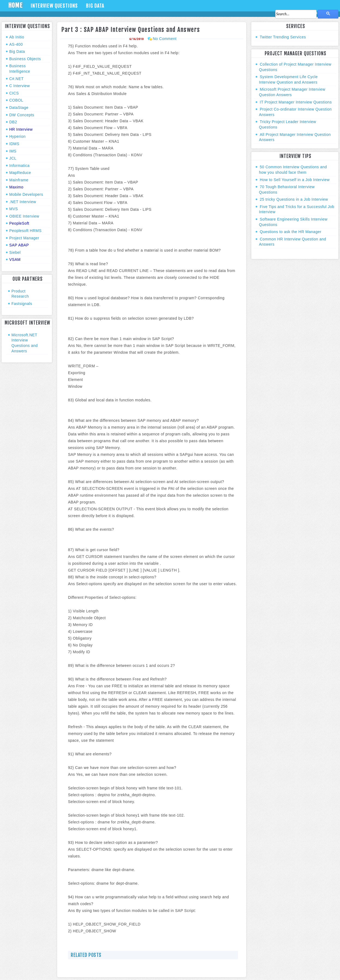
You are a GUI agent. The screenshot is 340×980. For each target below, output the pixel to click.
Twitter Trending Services (283, 37)
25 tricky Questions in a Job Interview (294, 199)
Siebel (15, 252)
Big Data (95, 6)
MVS (14, 209)
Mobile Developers (26, 194)
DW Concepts (22, 115)
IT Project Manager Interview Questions (296, 102)
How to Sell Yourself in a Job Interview (295, 180)
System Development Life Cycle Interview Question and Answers (288, 80)
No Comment (165, 39)
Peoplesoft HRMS (25, 231)
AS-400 (16, 44)
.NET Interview (23, 202)
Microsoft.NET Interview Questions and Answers (25, 343)
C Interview (20, 86)
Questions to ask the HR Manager (290, 232)
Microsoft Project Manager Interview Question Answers (292, 92)
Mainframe (19, 180)
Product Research (20, 294)
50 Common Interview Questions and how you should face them (293, 170)
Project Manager (24, 238)
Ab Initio (17, 37)
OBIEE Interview (24, 216)
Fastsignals (22, 304)
